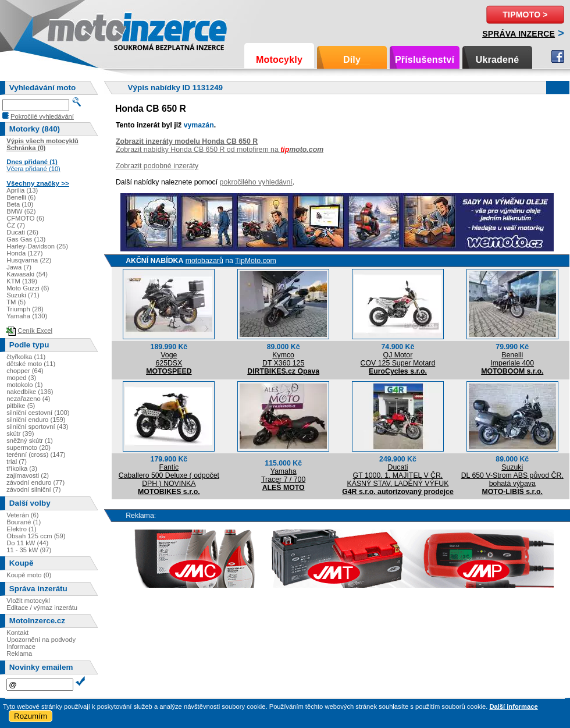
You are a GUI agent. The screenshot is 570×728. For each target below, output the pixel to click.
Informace (21, 647)
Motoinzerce (72, 29)
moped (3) (21, 378)
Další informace (513, 706)
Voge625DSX (169, 359)
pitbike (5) (21, 406)
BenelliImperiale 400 (512, 359)
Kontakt (17, 633)
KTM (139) (22, 281)
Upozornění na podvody (41, 640)
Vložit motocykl (28, 601)
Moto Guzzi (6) (28, 288)
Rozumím (31, 716)
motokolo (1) (24, 385)
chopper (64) (25, 371)
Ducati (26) (22, 232)
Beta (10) (20, 204)
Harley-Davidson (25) (37, 246)
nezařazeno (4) (28, 399)
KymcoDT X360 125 (283, 359)
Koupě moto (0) (29, 575)
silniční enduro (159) (36, 420)
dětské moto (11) (31, 364)
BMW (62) (21, 211)
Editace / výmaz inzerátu (42, 608)
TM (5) (16, 302)
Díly (352, 60)
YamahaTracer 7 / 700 (283, 475)
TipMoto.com (256, 261)
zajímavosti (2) (28, 475)
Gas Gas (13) (26, 239)
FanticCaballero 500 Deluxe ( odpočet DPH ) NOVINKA (169, 475)
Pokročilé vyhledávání (42, 116)
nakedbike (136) (30, 392)
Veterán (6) (22, 515)
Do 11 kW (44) (27, 543)
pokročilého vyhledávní (256, 182)
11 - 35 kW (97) (29, 550)
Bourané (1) (24, 522)
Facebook (558, 56)
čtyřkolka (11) (26, 357)
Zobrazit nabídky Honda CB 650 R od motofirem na (220, 150)
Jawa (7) (19, 267)
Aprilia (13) (22, 190)
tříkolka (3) (22, 468)
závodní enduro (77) (35, 482)
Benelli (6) (21, 197)
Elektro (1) (22, 529)
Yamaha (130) (27, 316)
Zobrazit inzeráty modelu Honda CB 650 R (187, 141)
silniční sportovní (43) (37, 427)
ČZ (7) (16, 225)
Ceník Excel (35, 331)
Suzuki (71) (23, 295)
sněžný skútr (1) (30, 441)
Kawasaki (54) (27, 274)
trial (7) (17, 461)
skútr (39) (20, 434)
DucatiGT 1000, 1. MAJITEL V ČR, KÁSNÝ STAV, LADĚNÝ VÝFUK (398, 475)
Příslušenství (425, 60)
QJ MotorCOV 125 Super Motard (398, 359)
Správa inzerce (519, 34)
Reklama (19, 654)
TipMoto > (525, 15)
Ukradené (498, 60)
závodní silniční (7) (33, 489)
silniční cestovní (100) (38, 413)
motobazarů (204, 261)
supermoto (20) (28, 448)
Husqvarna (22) (29, 260)
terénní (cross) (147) (36, 454)
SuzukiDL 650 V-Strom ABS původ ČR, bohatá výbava (512, 475)
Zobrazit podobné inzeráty (157, 166)
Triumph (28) (25, 309)
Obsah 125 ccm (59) (36, 536)
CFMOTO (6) (25, 218)
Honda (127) (24, 253)
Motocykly (279, 60)
